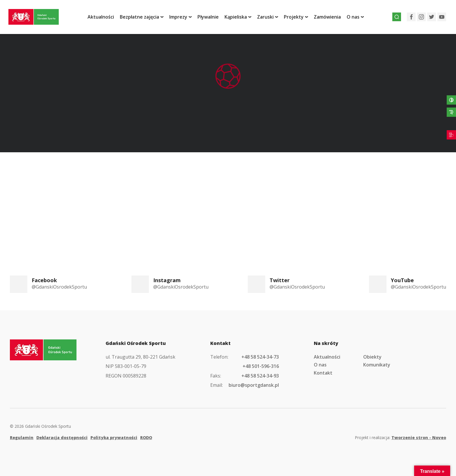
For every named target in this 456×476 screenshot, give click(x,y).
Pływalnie (212, 18)
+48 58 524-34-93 (260, 376)
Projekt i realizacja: (400, 437)
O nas (357, 18)
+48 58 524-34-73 (260, 357)
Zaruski (269, 18)
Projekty (298, 18)
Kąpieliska (239, 18)
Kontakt (323, 373)
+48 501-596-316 (261, 366)
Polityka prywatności (114, 437)
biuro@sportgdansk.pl (254, 385)
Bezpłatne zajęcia (143, 18)
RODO (146, 437)
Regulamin (22, 437)
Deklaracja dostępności (62, 437)
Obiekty (372, 357)
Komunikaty (377, 365)
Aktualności (105, 18)
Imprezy (182, 18)
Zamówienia (331, 18)
